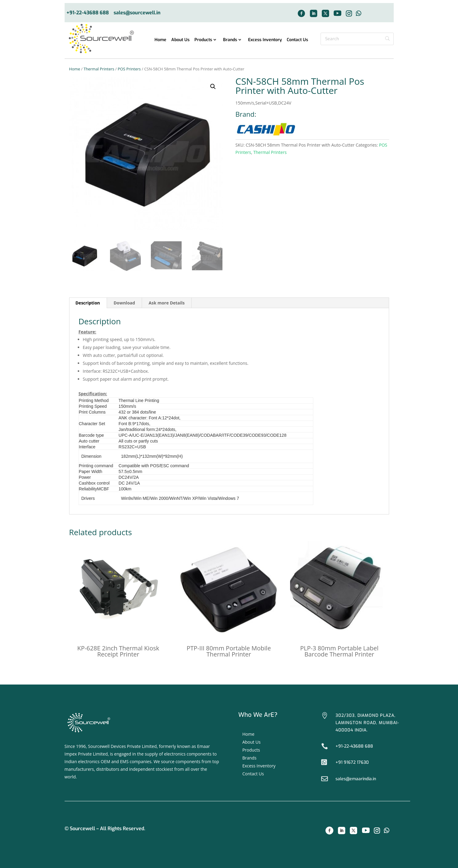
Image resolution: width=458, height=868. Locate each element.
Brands (230, 40)
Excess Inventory (265, 40)
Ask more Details (167, 303)
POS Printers (129, 69)
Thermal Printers (99, 69)
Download (124, 303)
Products (203, 40)
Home (160, 40)
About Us (180, 40)
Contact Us (297, 40)
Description (88, 303)
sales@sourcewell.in (137, 13)
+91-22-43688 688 (88, 13)
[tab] (88, 303)
